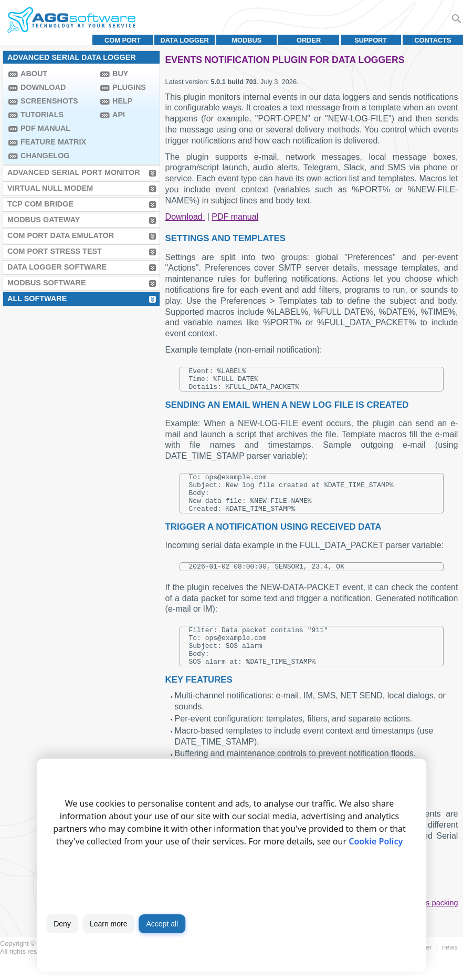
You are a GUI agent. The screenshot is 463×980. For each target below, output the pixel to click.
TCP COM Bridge (40, 204)
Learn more (109, 924)
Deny (62, 924)
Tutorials (42, 115)
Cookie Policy (376, 841)
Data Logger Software (57, 267)
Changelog (45, 156)
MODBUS (246, 40)
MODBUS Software (47, 283)
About (34, 74)
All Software (37, 298)
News (450, 969)
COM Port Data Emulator (61, 235)
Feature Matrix (53, 142)
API (119, 115)
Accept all (162, 924)
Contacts (433, 40)
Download (43, 87)
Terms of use (76, 973)
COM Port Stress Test (55, 251)
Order (309, 40)
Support (371, 40)
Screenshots (49, 101)
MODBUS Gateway (44, 220)
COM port (123, 40)
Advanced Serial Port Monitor (74, 172)
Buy (120, 74)
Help (122, 101)
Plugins (129, 87)
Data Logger (185, 40)
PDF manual (45, 128)
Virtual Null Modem (50, 188)
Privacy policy (122, 973)
